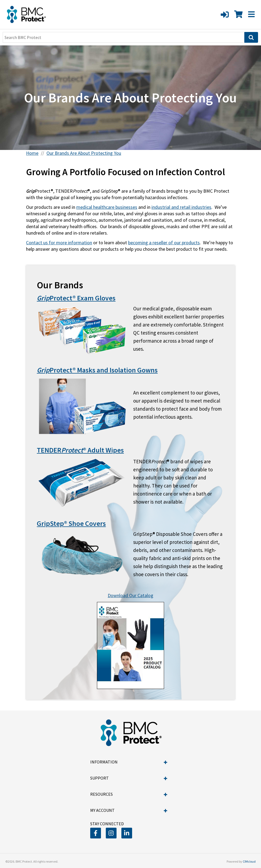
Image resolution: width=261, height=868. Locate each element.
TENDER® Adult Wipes (80, 450)
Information (129, 762)
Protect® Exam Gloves (76, 298)
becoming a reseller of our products (164, 243)
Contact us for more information (59, 243)
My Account (129, 810)
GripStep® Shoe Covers (71, 523)
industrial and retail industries (181, 207)
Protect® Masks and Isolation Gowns (97, 370)
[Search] (251, 37)
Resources (129, 794)
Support (129, 778)
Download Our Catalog (130, 595)
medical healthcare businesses (107, 207)
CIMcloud (249, 861)
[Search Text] (124, 37)
